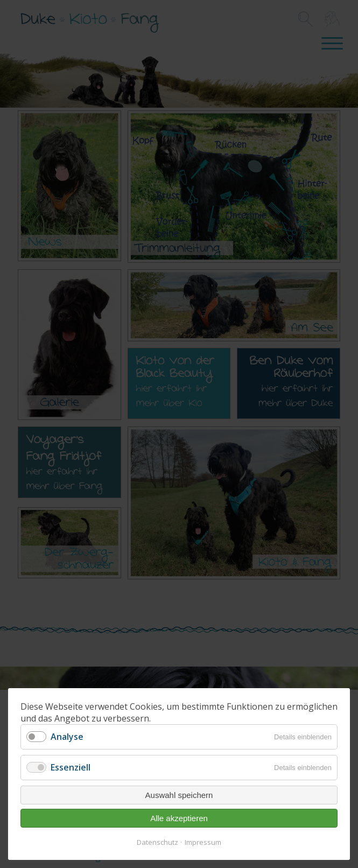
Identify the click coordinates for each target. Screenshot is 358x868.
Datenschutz (157, 842)
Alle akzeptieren (179, 818)
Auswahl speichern (179, 795)
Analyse (67, 737)
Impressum (203, 842)
